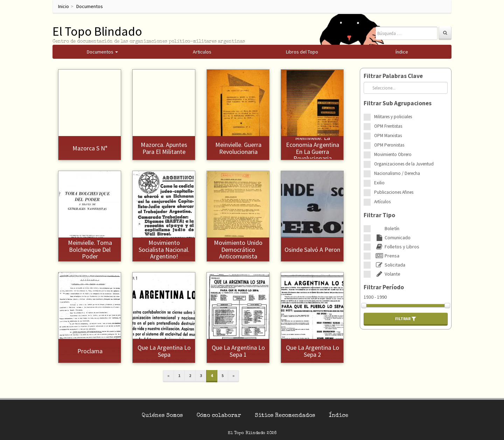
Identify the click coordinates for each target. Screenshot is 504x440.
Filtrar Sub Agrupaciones (398, 103)
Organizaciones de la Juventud (404, 164)
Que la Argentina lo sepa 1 (238, 351)
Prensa (387, 256)
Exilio (379, 183)
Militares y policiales (393, 117)
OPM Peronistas (389, 145)
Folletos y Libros (397, 247)
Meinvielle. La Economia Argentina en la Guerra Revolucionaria (313, 148)
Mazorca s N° (90, 148)
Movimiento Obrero (393, 154)
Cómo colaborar (219, 416)
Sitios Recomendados (285, 416)
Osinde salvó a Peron (312, 250)
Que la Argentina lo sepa (164, 351)
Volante (387, 274)
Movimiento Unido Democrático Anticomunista (238, 250)
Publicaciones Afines (394, 192)
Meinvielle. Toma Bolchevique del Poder (90, 250)
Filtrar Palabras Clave (393, 76)
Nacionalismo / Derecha (397, 173)
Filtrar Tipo (379, 215)
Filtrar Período (384, 287)
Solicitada (390, 265)
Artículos (382, 202)
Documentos (90, 6)
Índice (339, 416)
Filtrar (406, 319)
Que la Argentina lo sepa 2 (313, 351)
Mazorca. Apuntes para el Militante (164, 148)
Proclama (90, 351)
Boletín (387, 228)
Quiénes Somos (162, 416)
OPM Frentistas (388, 126)
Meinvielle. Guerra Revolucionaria (238, 148)
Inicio (64, 6)
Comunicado (392, 237)
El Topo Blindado (97, 31)
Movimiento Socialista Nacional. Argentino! (164, 250)
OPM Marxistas (388, 136)
